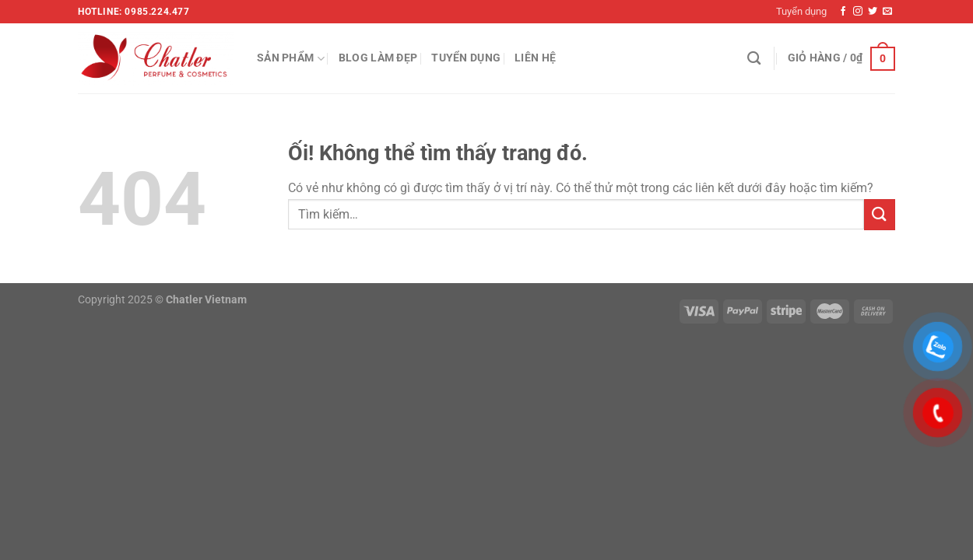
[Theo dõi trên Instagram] (858, 12)
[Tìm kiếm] (754, 59)
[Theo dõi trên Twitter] (873, 12)
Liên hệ (535, 58)
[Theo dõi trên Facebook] (843, 12)
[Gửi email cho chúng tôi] (887, 12)
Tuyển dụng (801, 11)
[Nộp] (880, 214)
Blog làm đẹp (378, 58)
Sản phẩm (291, 59)
